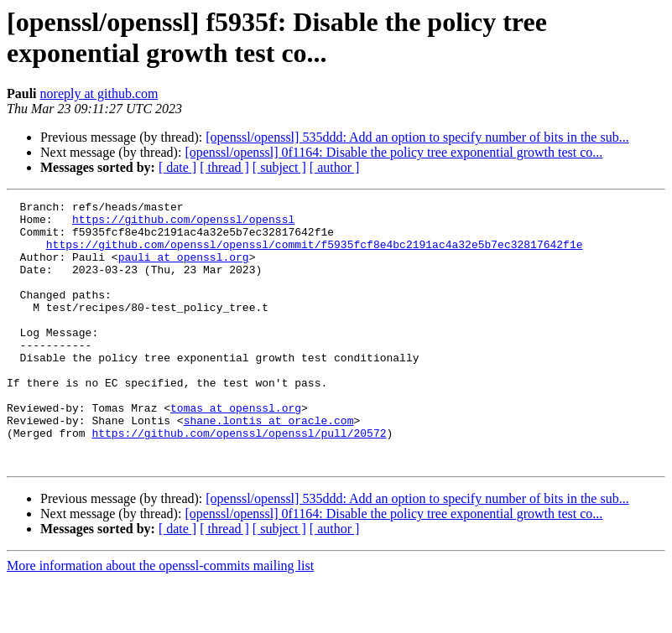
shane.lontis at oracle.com (269, 465)
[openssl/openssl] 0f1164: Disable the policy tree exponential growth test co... (393, 152)
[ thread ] (224, 167)
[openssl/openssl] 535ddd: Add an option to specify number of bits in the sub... (417, 137)
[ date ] (177, 167)
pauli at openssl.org (184, 269)
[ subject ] (279, 167)
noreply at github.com (99, 93)
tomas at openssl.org (236, 450)
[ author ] (335, 167)
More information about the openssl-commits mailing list (160, 618)
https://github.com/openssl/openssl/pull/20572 (239, 480)
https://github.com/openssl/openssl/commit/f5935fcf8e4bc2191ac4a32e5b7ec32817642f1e (315, 254)
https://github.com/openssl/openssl (183, 224)
